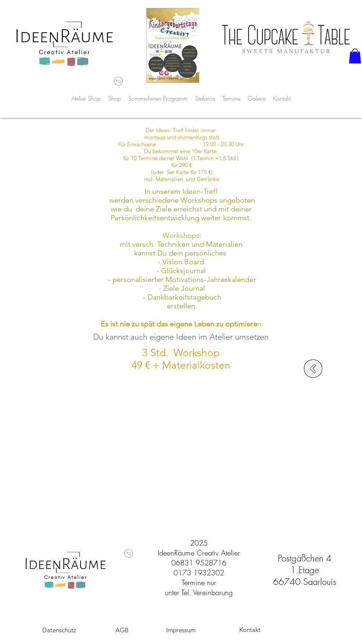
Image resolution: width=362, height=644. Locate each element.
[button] (355, 56)
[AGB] (122, 630)
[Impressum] (181, 630)
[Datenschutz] (59, 630)
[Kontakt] (250, 630)
